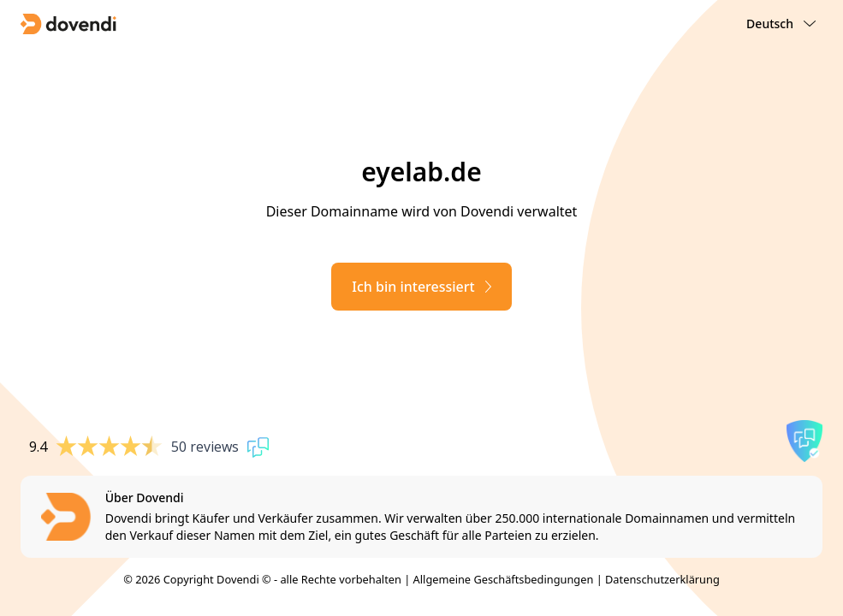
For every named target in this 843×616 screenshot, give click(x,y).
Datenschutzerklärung (662, 579)
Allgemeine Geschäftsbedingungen (504, 579)
